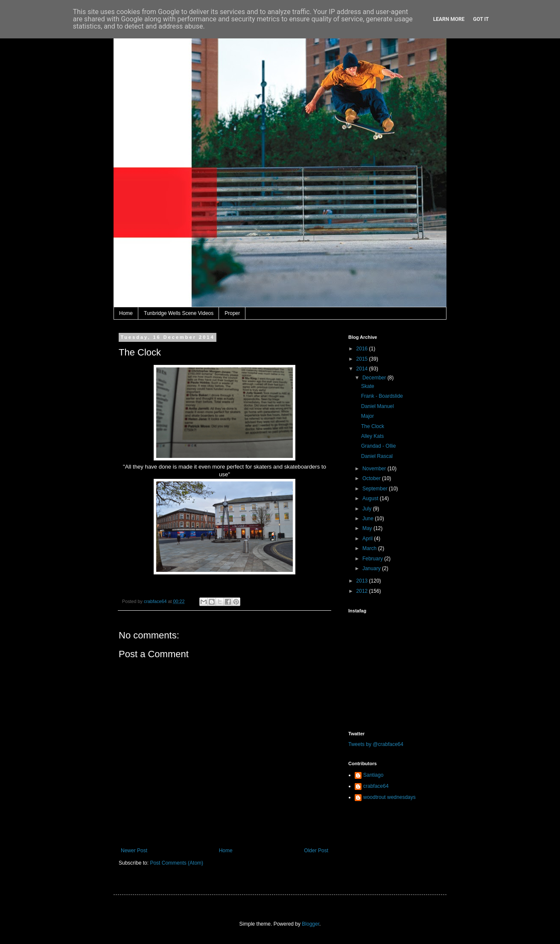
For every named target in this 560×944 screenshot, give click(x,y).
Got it (481, 19)
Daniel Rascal (377, 456)
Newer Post (134, 851)
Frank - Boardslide (382, 396)
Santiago (373, 775)
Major (367, 416)
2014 (363, 369)
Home (126, 313)
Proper (232, 313)
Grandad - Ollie (378, 446)
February (373, 559)
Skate (368, 386)
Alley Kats (372, 436)
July (368, 509)
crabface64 (376, 786)
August (371, 498)
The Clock (373, 426)
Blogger (311, 924)
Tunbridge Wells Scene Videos (179, 313)
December (375, 378)
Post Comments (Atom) (176, 863)
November (375, 469)
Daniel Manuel (378, 406)
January (372, 568)
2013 (363, 581)
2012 (363, 591)
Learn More (449, 19)
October (372, 478)
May (368, 528)
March (370, 548)
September (376, 489)
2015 (363, 359)
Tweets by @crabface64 (376, 744)
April (368, 539)
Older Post (316, 851)
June (369, 519)
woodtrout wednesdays (389, 797)
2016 (363, 349)
